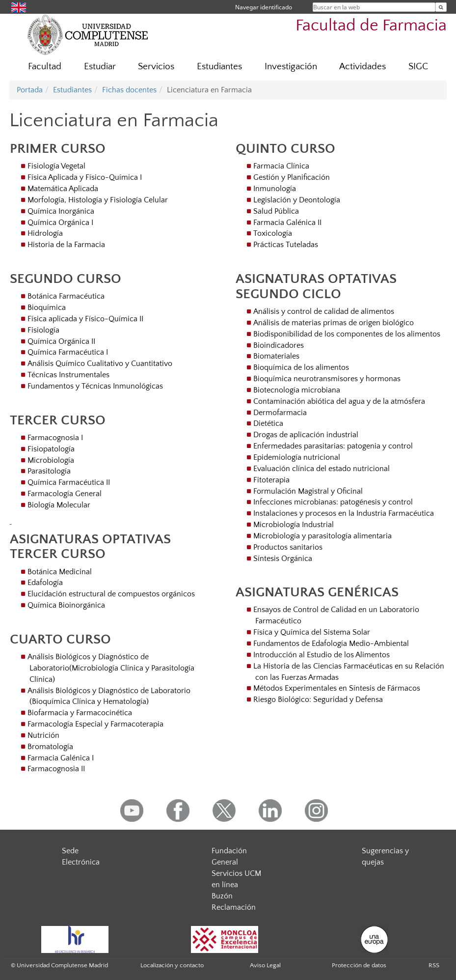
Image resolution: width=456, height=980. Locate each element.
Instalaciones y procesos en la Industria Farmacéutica (344, 513)
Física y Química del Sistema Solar (312, 632)
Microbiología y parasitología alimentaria (322, 536)
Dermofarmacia (280, 413)
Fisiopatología (51, 449)
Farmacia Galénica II (287, 223)
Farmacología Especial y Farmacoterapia (95, 724)
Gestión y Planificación (292, 177)
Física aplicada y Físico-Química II (85, 319)
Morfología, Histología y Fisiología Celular (98, 200)
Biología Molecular (59, 505)
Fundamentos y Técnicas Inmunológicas (95, 386)
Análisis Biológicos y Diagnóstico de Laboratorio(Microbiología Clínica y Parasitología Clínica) (111, 668)
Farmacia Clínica (281, 166)
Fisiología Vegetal (56, 166)
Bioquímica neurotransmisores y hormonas (327, 379)
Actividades (362, 67)
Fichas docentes (129, 90)
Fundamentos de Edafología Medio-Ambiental (331, 644)
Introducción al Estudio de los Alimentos (322, 655)
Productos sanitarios (288, 547)
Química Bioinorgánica (66, 605)
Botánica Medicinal (60, 572)
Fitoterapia (271, 480)
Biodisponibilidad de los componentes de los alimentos (347, 334)
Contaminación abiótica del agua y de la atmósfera (339, 401)
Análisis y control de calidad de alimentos (324, 311)
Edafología (45, 583)
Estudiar (100, 67)
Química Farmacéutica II (69, 482)
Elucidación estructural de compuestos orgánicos (111, 594)
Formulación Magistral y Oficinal (308, 491)
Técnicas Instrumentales (68, 375)
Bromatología (50, 747)
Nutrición (43, 735)
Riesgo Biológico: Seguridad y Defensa (318, 700)
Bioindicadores (279, 345)
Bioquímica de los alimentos (301, 367)
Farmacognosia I (55, 438)
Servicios (156, 67)
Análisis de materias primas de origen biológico (334, 323)
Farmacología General (65, 494)
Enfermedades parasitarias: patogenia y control (333, 446)
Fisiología (43, 330)
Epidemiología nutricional (297, 457)
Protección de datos (359, 965)
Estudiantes (219, 67)
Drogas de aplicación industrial (306, 435)
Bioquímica (47, 308)
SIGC (418, 67)
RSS (434, 965)
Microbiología (51, 460)
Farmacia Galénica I (61, 758)
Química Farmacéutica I (68, 352)
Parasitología (49, 471)
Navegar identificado (264, 7)
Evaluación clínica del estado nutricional (322, 469)
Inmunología (275, 189)
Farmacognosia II (56, 769)
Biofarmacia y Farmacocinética (80, 713)
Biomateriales (276, 356)
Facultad (45, 67)
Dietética (268, 423)
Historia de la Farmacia (66, 245)
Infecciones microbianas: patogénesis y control (333, 502)
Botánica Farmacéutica (66, 296)
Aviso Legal (265, 965)
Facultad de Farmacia (371, 26)
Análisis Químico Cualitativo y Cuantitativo (100, 364)
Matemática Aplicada (63, 189)
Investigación (291, 67)
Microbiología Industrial (294, 525)
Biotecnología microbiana (297, 390)
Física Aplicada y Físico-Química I (85, 177)
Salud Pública (276, 211)
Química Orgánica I (60, 223)
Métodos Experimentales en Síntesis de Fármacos (337, 688)
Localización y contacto (172, 965)
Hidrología (45, 233)
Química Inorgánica (61, 211)
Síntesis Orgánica (283, 559)
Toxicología (273, 233)
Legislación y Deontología (297, 200)
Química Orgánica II (61, 341)
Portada (30, 90)
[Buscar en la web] (441, 7)
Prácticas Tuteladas (286, 245)
